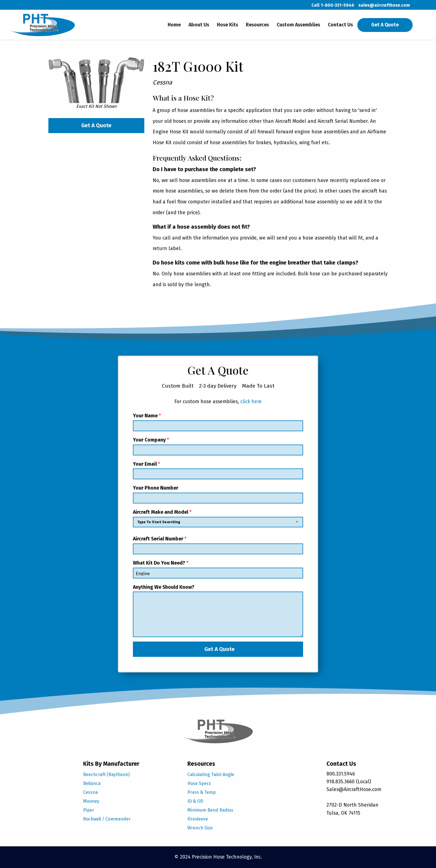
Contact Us (340, 25)
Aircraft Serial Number (218, 545)
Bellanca (92, 783)
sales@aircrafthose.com (384, 5)
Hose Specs (199, 783)
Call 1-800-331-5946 (333, 5)
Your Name (218, 422)
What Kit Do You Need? (218, 569)
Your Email (218, 470)
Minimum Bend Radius (210, 810)
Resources (257, 25)
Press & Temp (202, 792)
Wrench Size (200, 828)
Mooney (91, 801)
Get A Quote (385, 25)
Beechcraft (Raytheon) (106, 775)
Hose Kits (227, 25)
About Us (199, 25)
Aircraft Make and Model (218, 520)
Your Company (218, 446)
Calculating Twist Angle (211, 775)
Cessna (91, 792)
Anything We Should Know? (218, 611)
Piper (89, 810)
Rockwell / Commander (107, 819)
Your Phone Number (218, 494)
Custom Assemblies (298, 25)
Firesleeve (198, 819)
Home (174, 25)
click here (251, 402)
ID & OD (195, 801)
